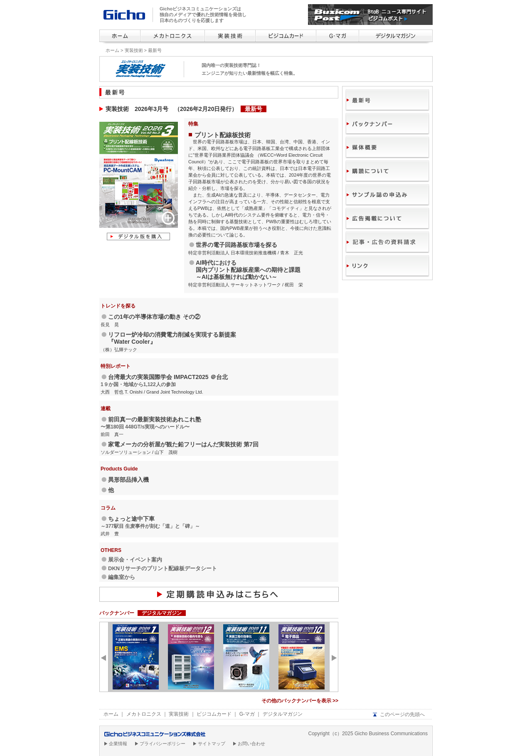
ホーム (112, 50)
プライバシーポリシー (163, 744)
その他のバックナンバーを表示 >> (300, 701)
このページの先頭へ (402, 714)
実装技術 (134, 50)
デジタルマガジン (283, 714)
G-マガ (247, 714)
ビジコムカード (214, 714)
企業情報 (118, 744)
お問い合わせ (251, 744)
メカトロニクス (144, 714)
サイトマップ (212, 744)
